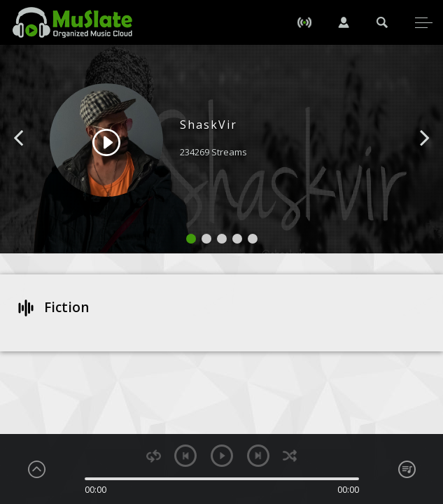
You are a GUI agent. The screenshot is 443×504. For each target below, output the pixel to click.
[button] (34, 159)
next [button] (258, 456)
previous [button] (185, 456)
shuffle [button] (290, 456)
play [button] (222, 456)
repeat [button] (154, 456)
